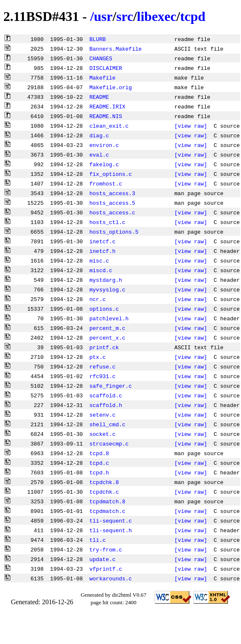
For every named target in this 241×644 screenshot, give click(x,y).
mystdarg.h (106, 280)
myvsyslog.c (107, 289)
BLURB (97, 39)
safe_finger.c (110, 386)
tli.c (97, 540)
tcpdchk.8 (104, 482)
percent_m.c (107, 328)
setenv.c (102, 415)
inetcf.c (102, 241)
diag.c (99, 135)
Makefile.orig (110, 87)
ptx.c (97, 357)
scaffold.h (106, 405)
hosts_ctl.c (107, 222)
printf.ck (104, 347)
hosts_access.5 (112, 203)
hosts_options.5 (114, 232)
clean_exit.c (109, 126)
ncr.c (97, 299)
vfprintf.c (106, 569)
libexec (157, 16)
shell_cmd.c (107, 424)
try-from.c (106, 549)
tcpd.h (99, 472)
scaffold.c (106, 395)
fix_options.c (110, 174)
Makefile (102, 77)
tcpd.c (99, 463)
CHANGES (101, 58)
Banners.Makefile (115, 49)
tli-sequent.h (110, 530)
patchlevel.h (109, 318)
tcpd (193, 16)
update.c (102, 559)
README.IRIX (107, 106)
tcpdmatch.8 (107, 501)
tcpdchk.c (104, 492)
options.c (104, 309)
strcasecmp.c (109, 443)
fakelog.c (104, 164)
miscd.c (101, 270)
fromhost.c (106, 183)
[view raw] (191, 126)
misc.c (99, 260)
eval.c (99, 155)
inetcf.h (102, 251)
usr (103, 16)
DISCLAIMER (106, 68)
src (124, 16)
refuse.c (102, 366)
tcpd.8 (99, 453)
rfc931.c (102, 376)
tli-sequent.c (110, 520)
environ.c (104, 145)
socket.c (102, 434)
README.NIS (106, 116)
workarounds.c (110, 578)
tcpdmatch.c (107, 511)
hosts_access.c (112, 212)
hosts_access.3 (112, 193)
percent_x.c (107, 337)
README (99, 97)
